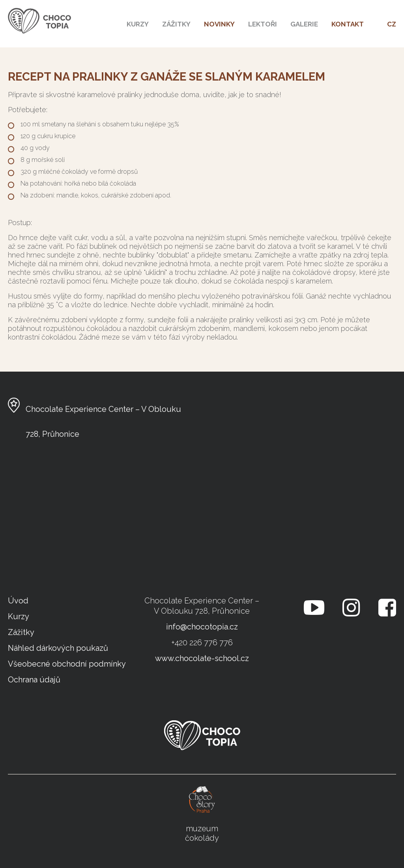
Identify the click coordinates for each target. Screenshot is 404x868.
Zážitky (176, 24)
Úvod (18, 601)
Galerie (304, 24)
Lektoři (263, 24)
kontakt (348, 24)
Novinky (219, 24)
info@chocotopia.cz (202, 627)
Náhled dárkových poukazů (58, 648)
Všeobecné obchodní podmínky (67, 664)
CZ (392, 24)
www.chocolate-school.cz (202, 658)
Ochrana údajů (34, 680)
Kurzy (138, 24)
